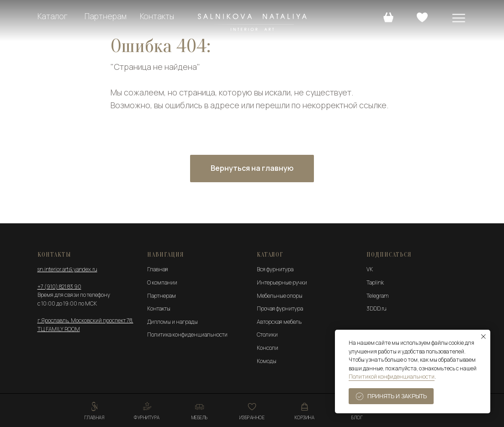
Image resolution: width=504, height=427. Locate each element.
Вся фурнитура (275, 269)
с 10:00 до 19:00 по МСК (67, 303)
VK (370, 269)
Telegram (378, 296)
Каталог (53, 16)
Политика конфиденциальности (187, 335)
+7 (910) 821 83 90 (59, 287)
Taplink (375, 282)
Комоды (267, 361)
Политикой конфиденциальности (392, 377)
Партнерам (106, 16)
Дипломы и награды (172, 322)
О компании (162, 282)
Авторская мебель (279, 322)
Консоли (268, 348)
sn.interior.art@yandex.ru (67, 269)
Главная (158, 269)
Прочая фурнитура (280, 308)
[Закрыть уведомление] (483, 337)
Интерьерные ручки (282, 282)
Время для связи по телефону (74, 295)
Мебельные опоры (280, 296)
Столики (267, 335)
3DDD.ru (377, 308)
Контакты (157, 16)
